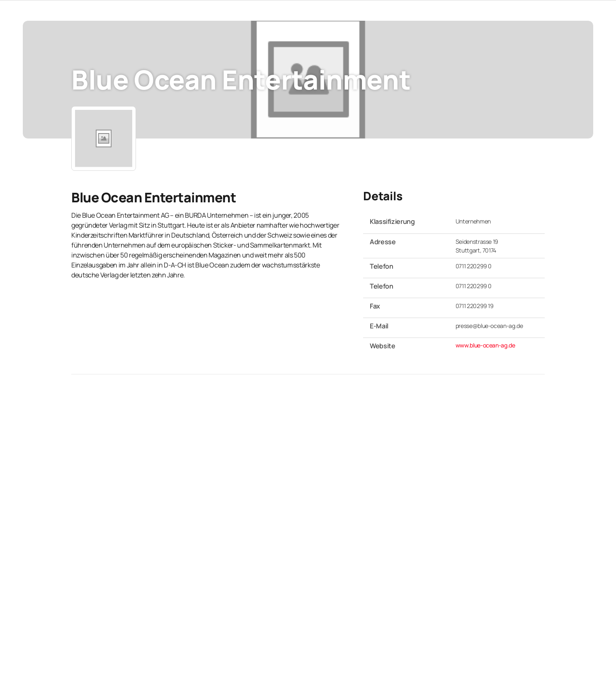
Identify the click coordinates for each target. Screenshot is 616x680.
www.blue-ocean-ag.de (485, 345)
